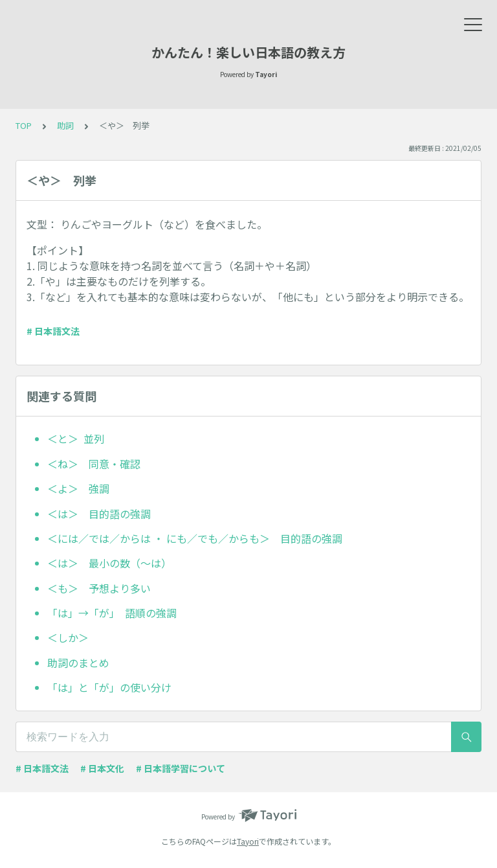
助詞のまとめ (78, 663)
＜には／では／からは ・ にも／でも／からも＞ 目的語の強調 (195, 538)
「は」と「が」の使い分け (109, 687)
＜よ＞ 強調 (78, 488)
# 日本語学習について (181, 768)
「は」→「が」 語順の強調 (112, 613)
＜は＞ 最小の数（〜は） (109, 563)
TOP (24, 125)
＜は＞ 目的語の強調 (99, 514)
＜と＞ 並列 (76, 439)
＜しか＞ (73, 637)
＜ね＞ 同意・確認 (94, 464)
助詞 (65, 125)
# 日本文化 (102, 768)
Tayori (248, 841)
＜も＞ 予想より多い (99, 588)
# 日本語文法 (53, 331)
